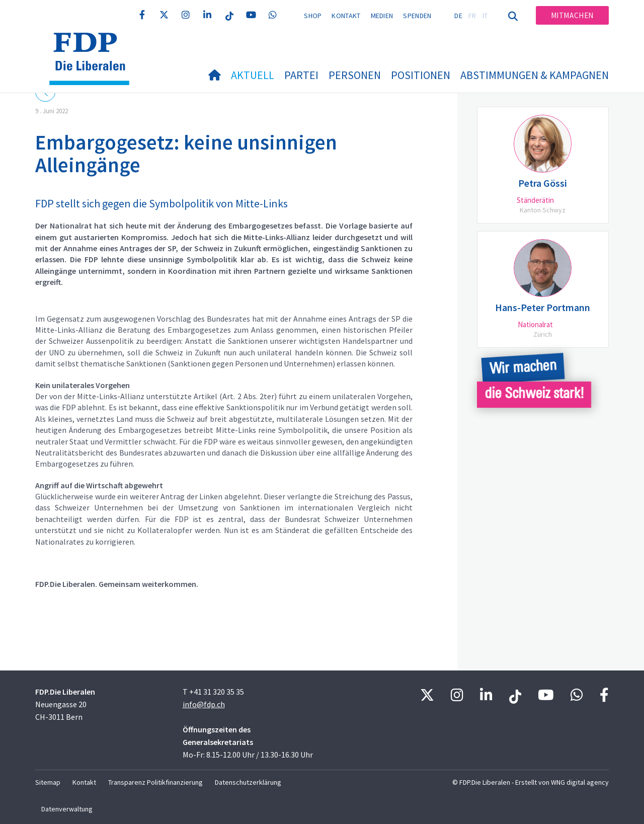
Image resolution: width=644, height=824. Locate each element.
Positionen (421, 75)
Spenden (417, 16)
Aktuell (253, 75)
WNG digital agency (580, 782)
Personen (355, 75)
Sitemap (48, 782)
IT (485, 16)
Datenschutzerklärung (248, 782)
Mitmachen (572, 15)
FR (472, 16)
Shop (313, 16)
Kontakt (346, 16)
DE (458, 16)
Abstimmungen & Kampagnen (535, 75)
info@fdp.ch (204, 704)
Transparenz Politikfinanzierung (155, 782)
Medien (382, 16)
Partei (301, 75)
